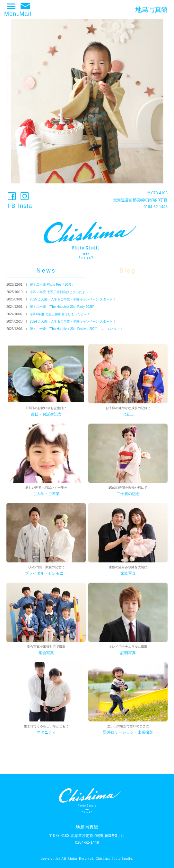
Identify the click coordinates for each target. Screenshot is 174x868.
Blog (128, 271)
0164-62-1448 (156, 207)
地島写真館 (152, 10)
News (46, 271)
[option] (87, 101)
